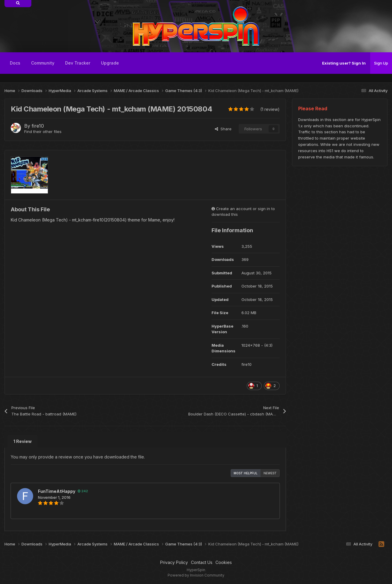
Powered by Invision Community (196, 575)
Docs (15, 63)
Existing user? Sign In (344, 63)
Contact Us (202, 562)
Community (43, 63)
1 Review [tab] (23, 441)
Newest (270, 473)
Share (223, 129)
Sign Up (381, 63)
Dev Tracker (78, 63)
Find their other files (43, 132)
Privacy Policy (174, 562)
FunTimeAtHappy (57, 491)
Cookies (224, 562)
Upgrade (110, 63)
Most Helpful (246, 473)
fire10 (38, 126)
